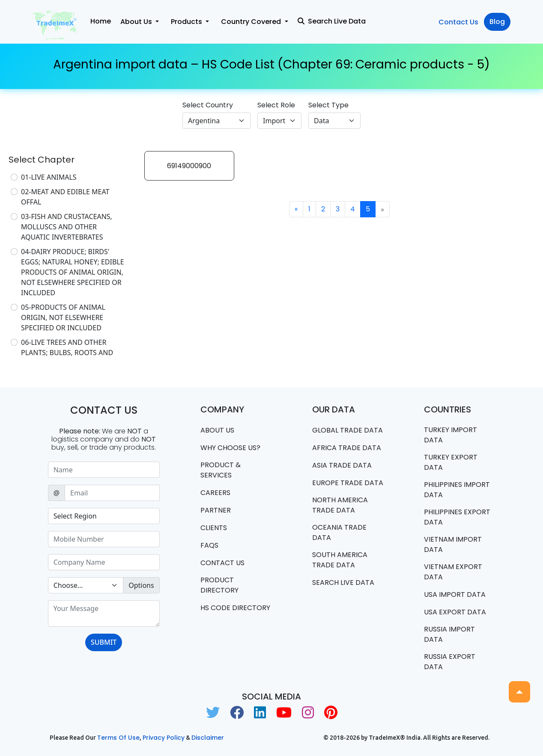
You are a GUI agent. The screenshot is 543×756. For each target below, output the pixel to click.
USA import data (455, 594)
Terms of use (118, 738)
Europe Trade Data (348, 483)
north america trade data (340, 505)
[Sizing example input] (104, 470)
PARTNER (216, 510)
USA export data (455, 612)
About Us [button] (137, 22)
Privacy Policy (164, 738)
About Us (217, 430)
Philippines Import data (457, 490)
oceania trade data (339, 532)
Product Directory (219, 585)
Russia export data (450, 662)
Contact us (222, 563)
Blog (497, 22)
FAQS (209, 545)
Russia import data (449, 634)
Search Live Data (332, 21)
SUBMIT (104, 642)
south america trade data (340, 560)
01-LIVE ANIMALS (49, 177)
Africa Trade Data (347, 448)
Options (141, 585)
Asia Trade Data (342, 465)
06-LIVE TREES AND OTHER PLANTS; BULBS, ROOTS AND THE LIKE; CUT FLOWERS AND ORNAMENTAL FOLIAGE (68, 358)
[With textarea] (104, 614)
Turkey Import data (451, 435)
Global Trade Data (348, 430)
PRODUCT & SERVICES (221, 470)
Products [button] (187, 22)
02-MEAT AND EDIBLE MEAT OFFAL (65, 197)
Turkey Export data (451, 462)
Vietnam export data (453, 572)
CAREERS (215, 493)
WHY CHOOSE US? (230, 448)
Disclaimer (208, 738)
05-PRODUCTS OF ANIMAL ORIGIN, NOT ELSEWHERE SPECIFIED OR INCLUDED (63, 317)
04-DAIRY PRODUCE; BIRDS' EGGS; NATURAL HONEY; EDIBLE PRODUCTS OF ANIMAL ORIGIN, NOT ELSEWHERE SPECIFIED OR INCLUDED (73, 272)
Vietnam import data (453, 544)
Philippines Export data (457, 517)
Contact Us (458, 22)
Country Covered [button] (252, 22)
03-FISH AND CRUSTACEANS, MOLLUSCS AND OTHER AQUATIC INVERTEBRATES (67, 227)
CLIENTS (214, 528)
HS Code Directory (235, 608)
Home (101, 21)
